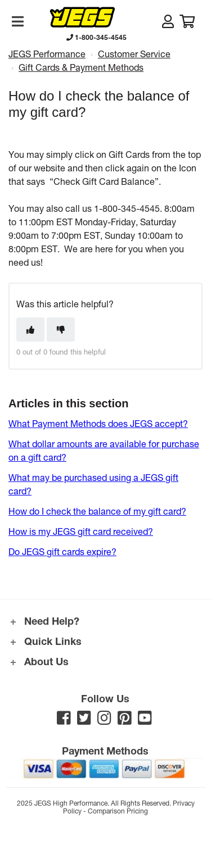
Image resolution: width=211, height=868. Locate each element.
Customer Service (134, 54)
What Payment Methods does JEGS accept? (98, 423)
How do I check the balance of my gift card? (97, 511)
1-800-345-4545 (96, 37)
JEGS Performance (47, 54)
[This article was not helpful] (61, 330)
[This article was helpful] (30, 330)
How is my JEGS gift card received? (81, 531)
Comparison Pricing (118, 811)
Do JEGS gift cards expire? (62, 551)
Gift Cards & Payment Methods (81, 67)
